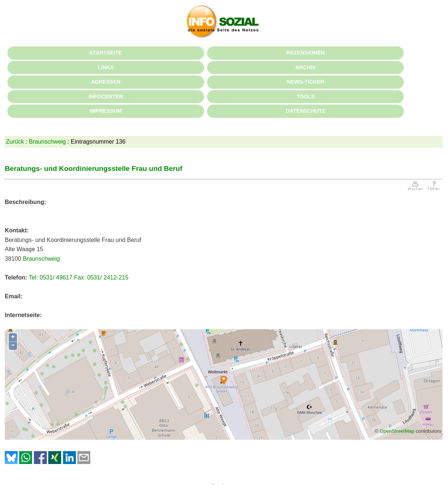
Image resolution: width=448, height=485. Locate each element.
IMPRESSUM (106, 111)
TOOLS (306, 96)
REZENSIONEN (305, 53)
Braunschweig (47, 142)
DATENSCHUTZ (306, 111)
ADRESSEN (106, 82)
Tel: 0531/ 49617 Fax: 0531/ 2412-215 (78, 277)
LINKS (106, 67)
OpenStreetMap (397, 431)
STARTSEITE (106, 53)
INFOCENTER (106, 96)
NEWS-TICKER (306, 82)
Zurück (15, 142)
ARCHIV (306, 67)
